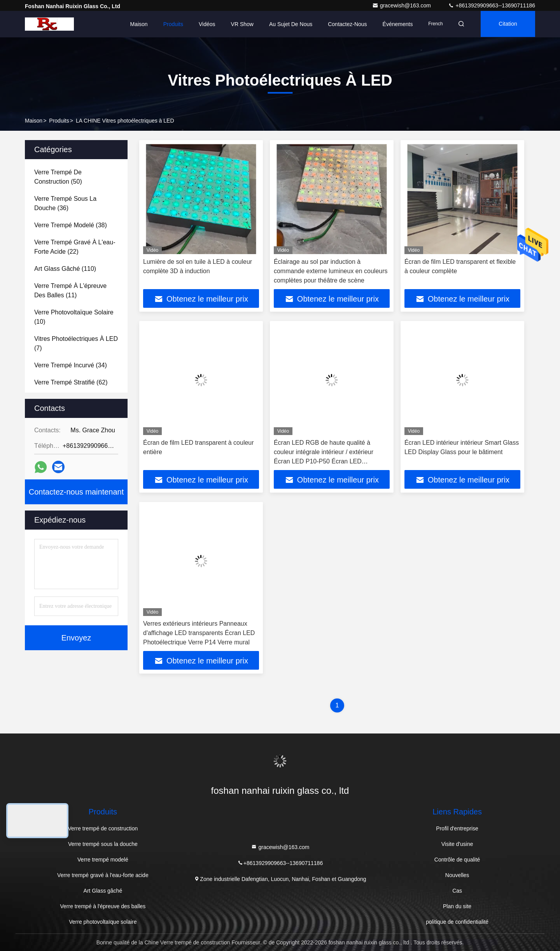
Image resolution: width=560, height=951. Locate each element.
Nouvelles (457, 875)
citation (507, 24)
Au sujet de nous (288, 24)
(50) (58, 177)
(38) (71, 225)
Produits (171, 24)
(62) (71, 382)
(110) (65, 269)
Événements (395, 24)
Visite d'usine (457, 844)
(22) (75, 247)
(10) (74, 317)
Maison (136, 24)
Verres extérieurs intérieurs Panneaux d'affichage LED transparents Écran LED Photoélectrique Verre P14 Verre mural (199, 633)
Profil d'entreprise (457, 828)
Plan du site (457, 906)
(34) (71, 365)
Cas (457, 891)
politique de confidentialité (457, 922)
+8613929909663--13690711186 (492, 5)
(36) (65, 203)
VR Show (240, 24)
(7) (76, 343)
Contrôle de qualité (457, 860)
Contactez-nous (345, 24)
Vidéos (205, 24)
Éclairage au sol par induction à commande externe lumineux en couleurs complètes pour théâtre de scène (331, 271)
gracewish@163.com (402, 5)
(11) (70, 290)
